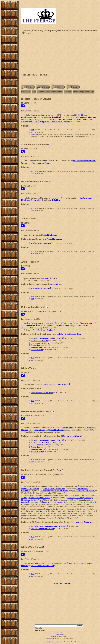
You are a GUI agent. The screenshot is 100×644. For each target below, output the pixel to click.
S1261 (33, 134)
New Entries (26, 92)
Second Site (56, 642)
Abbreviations (57, 92)
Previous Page (79, 92)
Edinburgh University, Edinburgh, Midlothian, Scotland (43, 502)
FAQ (34, 92)
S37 (32, 130)
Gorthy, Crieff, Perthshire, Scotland (55, 384)
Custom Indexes (44, 92)
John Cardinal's (48, 642)
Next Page (90, 92)
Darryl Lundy (59, 635)
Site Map (68, 92)
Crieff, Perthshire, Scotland (43, 330)
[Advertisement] (59, 54)
